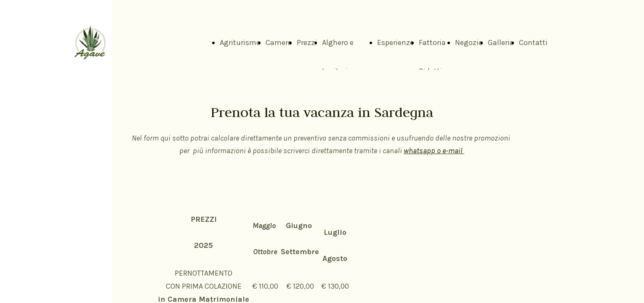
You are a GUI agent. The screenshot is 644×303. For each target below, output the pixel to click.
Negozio (469, 43)
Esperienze (395, 43)
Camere (279, 43)
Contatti (533, 43)
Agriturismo (240, 43)
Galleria (501, 43)
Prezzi (307, 43)
